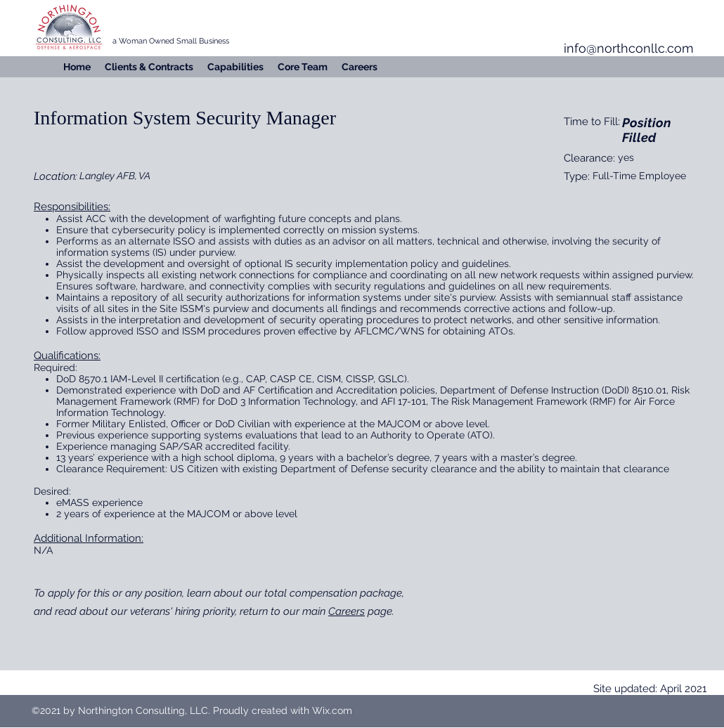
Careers (347, 611)
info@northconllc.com (629, 48)
